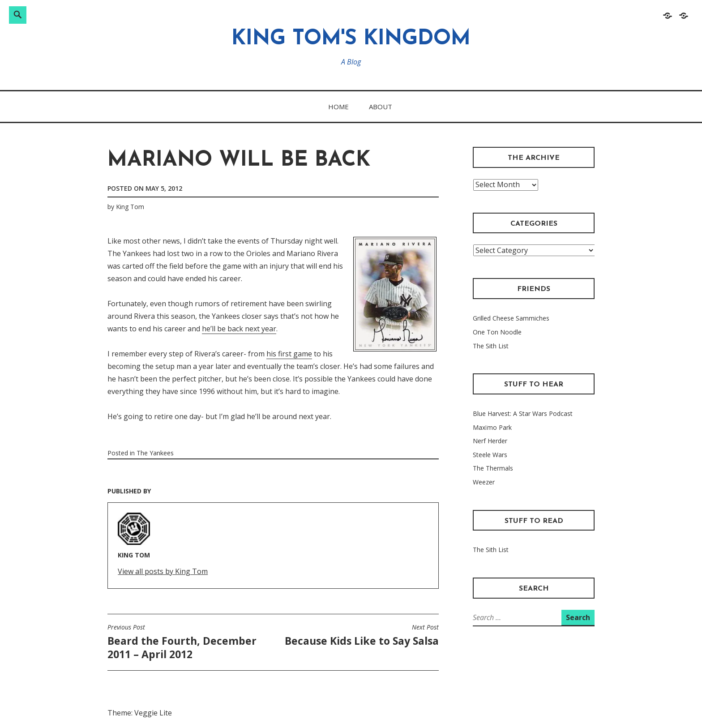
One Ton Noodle (497, 332)
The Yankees (155, 453)
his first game (289, 354)
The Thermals (493, 468)
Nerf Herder (490, 441)
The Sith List (491, 346)
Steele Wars (490, 455)
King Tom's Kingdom (351, 39)
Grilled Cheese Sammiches (511, 318)
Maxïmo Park (492, 427)
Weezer (484, 482)
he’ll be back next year (239, 329)
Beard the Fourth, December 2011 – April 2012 (188, 642)
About (381, 107)
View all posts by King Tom (163, 571)
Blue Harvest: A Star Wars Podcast (523, 413)
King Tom (130, 207)
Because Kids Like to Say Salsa (362, 635)
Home (338, 107)
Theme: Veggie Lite (140, 713)
